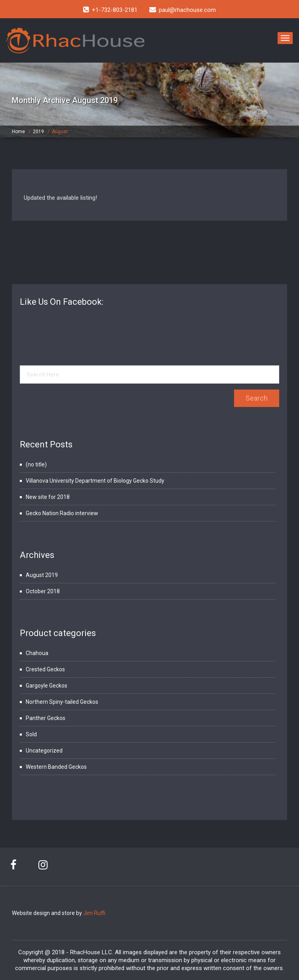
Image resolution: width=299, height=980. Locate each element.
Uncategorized (44, 751)
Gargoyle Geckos (47, 686)
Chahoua (37, 653)
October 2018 (43, 591)
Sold (31, 734)
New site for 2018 (48, 497)
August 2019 (42, 575)
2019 (38, 132)
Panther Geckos (46, 718)
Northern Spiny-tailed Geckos (62, 702)
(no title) (36, 464)
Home (18, 132)
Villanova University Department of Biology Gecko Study (95, 481)
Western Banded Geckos (56, 767)
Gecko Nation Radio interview (62, 513)
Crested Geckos (45, 669)
